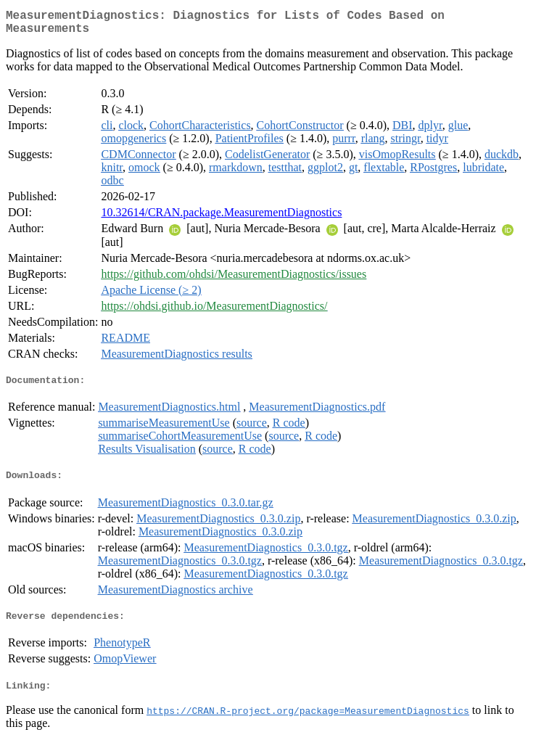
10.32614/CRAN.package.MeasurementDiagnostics (221, 218)
